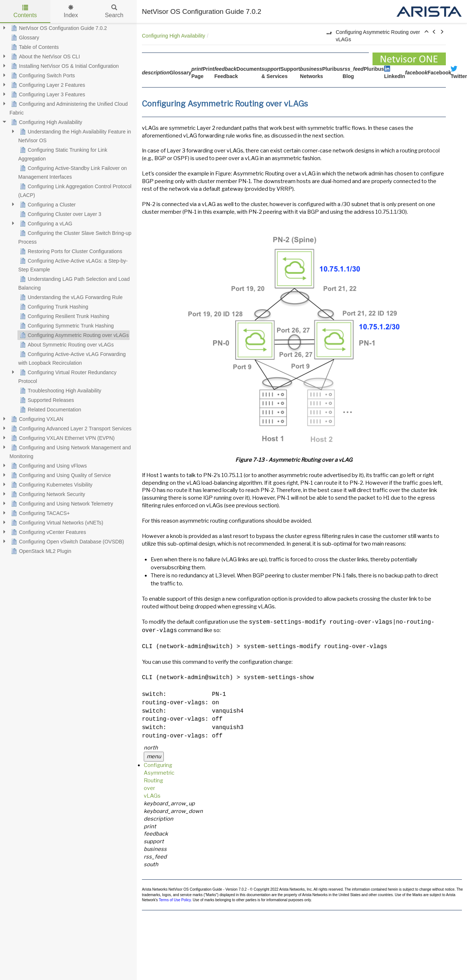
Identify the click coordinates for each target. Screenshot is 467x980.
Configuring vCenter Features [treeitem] (48, 532)
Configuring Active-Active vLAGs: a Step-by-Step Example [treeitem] (73, 264)
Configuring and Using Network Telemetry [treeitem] (61, 504)
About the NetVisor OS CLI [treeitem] (45, 57)
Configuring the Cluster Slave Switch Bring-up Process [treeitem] (75, 237)
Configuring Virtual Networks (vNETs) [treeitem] (56, 523)
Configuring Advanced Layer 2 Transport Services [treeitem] (70, 429)
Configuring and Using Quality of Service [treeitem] (60, 475)
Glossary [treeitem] (24, 38)
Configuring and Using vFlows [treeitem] (48, 466)
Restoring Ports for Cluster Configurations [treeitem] (70, 251)
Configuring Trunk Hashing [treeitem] (53, 307)
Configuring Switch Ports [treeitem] (42, 75)
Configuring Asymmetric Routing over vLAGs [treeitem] (74, 335)
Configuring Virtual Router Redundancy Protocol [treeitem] (67, 376)
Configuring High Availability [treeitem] (46, 122)
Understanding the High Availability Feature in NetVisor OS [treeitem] (75, 135)
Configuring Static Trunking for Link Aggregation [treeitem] (63, 154)
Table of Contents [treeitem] (34, 47)
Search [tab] (114, 11)
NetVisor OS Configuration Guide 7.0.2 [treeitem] (58, 28)
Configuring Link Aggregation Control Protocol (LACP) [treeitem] (75, 190)
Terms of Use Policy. (175, 900)
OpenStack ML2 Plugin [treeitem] (40, 551)
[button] (427, 32)
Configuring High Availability (173, 36)
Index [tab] (71, 11)
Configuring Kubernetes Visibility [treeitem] (51, 485)
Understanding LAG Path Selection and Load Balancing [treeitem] (74, 283)
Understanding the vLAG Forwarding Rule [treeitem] (70, 297)
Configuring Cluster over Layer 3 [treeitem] (60, 214)
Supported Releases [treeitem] (46, 400)
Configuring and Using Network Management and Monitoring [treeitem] (70, 451)
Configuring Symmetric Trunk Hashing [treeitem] (66, 326)
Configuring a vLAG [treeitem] (45, 224)
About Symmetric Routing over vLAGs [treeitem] (66, 345)
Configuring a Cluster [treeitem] (47, 205)
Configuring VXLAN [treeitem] (36, 419)
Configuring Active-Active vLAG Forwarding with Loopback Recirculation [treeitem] (72, 358)
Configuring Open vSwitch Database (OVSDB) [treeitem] (67, 542)
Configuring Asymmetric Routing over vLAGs (159, 780)
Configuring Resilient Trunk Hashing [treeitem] (64, 316)
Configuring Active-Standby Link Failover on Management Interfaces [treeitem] (73, 172)
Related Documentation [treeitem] (50, 410)
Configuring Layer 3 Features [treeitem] (47, 94)
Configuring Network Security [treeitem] (47, 494)
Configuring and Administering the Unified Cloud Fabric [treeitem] (69, 108)
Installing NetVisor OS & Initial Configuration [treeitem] (64, 66)
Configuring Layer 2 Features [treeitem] (47, 85)
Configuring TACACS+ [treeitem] (40, 513)
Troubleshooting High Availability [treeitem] (60, 391)
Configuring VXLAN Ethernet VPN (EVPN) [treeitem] (62, 438)
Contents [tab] (25, 11)
